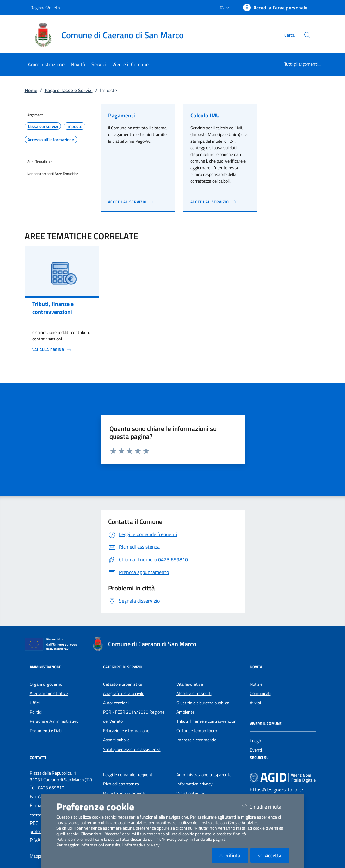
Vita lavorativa (190, 684)
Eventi (256, 750)
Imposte (74, 126)
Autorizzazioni (116, 703)
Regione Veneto (45, 7)
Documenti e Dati (46, 731)
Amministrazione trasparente (204, 775)
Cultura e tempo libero (197, 731)
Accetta (274, 855)
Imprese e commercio (196, 740)
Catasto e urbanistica (123, 684)
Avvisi (255, 703)
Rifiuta (234, 855)
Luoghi (256, 741)
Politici (36, 712)
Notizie (256, 684)
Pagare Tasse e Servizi (69, 90)
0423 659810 (51, 788)
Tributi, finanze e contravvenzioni (207, 721)
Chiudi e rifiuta (265, 806)
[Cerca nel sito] (307, 35)
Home (31, 90)
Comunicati (260, 693)
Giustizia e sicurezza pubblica (203, 703)
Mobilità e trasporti (194, 693)
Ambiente (185, 712)
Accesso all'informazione (51, 140)
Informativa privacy (194, 784)
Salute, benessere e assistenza (132, 749)
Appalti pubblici (117, 740)
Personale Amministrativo (54, 721)
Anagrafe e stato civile (124, 693)
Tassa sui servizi (43, 126)
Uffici (35, 703)
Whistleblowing (191, 793)
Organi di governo (46, 684)
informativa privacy (142, 845)
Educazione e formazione (126, 731)
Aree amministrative (49, 693)
